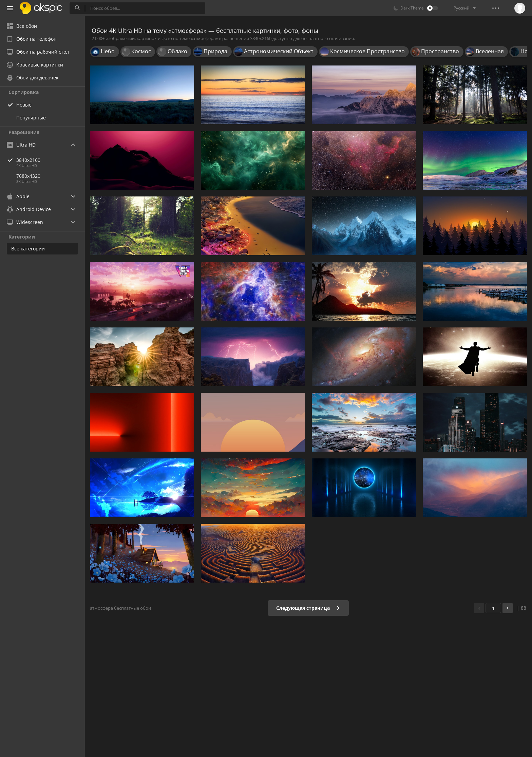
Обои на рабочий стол (38, 52)
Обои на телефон (32, 39)
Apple (18, 196)
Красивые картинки (35, 65)
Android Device (29, 209)
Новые (24, 105)
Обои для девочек (33, 78)
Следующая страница (308, 608)
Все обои (22, 26)
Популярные (31, 118)
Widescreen (25, 222)
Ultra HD (21, 145)
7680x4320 (28, 176)
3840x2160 (51, 160)
